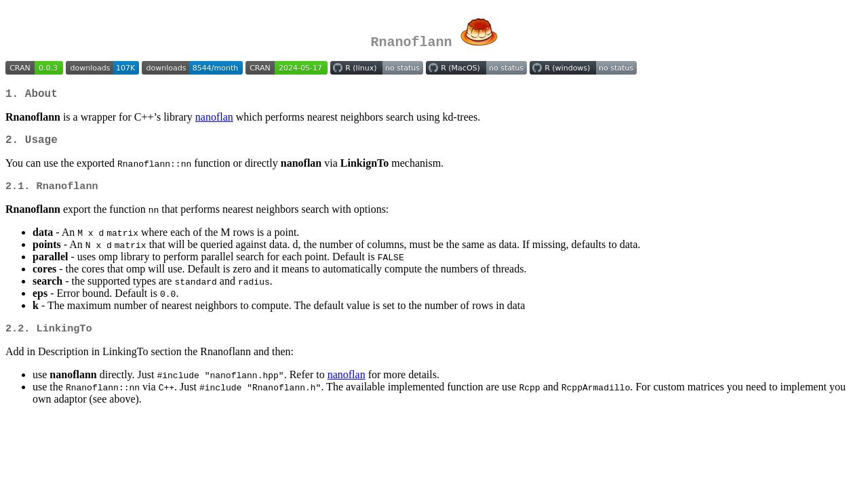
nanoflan (214, 120)
